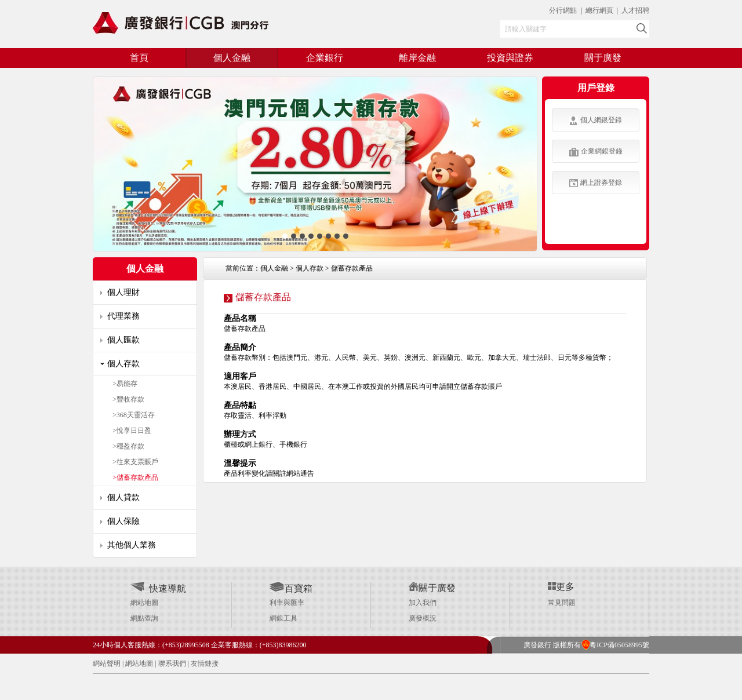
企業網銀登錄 (596, 152)
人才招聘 (635, 10)
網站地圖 (144, 603)
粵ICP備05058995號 (615, 645)
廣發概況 (423, 618)
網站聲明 (107, 663)
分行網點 (563, 10)
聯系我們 (172, 663)
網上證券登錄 (596, 183)
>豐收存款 (128, 399)
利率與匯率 (287, 603)
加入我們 (423, 603)
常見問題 (562, 603)
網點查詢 (144, 618)
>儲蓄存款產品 (135, 477)
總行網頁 (600, 10)
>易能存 (125, 384)
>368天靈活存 (134, 415)
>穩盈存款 (128, 446)
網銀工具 (283, 618)
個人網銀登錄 (596, 121)
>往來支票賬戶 (135, 462)
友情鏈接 (205, 663)
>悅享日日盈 (132, 431)
